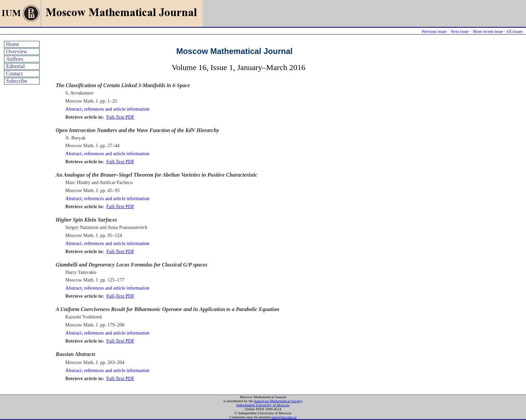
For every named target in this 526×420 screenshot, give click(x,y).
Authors (15, 59)
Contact (14, 74)
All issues (514, 32)
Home (13, 44)
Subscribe (17, 81)
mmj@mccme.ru (284, 417)
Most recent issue (488, 32)
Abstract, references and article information (108, 109)
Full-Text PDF (120, 117)
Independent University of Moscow (263, 405)
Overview (17, 51)
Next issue (460, 32)
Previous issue (434, 32)
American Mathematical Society (278, 401)
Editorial (15, 66)
